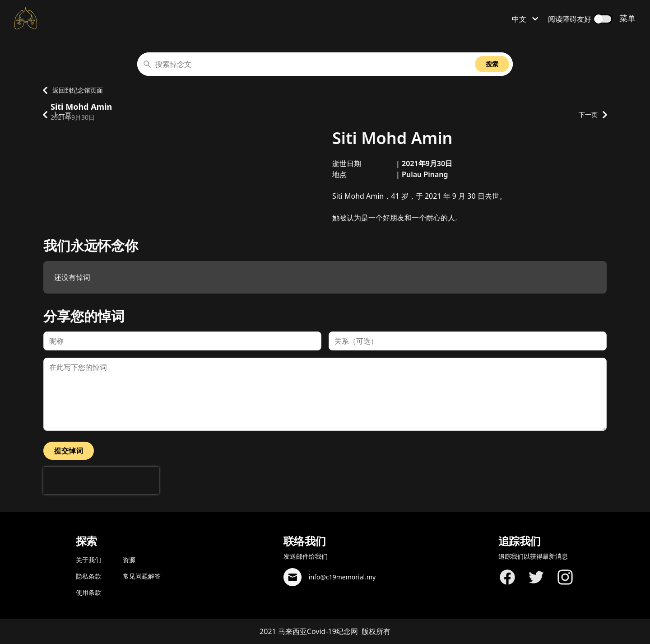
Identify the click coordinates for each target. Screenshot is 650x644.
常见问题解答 (142, 576)
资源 (129, 560)
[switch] (603, 19)
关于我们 (88, 560)
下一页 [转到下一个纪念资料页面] (593, 115)
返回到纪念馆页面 (70, 90)
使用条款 (88, 592)
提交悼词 (69, 451)
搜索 (492, 64)
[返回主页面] (26, 18)
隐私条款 (88, 576)
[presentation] (101, 481)
